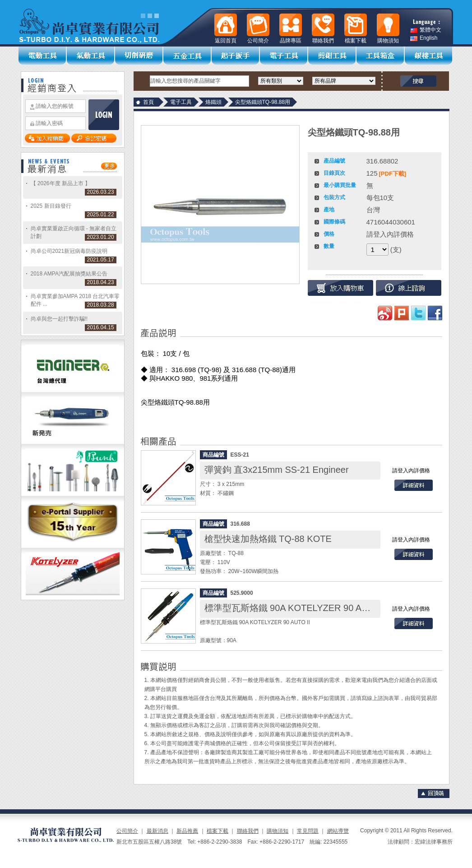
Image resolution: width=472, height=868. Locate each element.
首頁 (148, 102)
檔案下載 (217, 831)
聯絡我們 (248, 831)
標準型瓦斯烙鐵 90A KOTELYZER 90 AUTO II (296, 608)
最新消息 (157, 831)
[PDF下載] (393, 174)
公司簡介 (127, 831)
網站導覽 (338, 831)
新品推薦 (187, 831)
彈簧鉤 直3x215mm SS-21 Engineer (277, 470)
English (424, 38)
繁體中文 (426, 30)
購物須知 (278, 831)
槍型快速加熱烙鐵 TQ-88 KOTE (268, 539)
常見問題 (308, 831)
